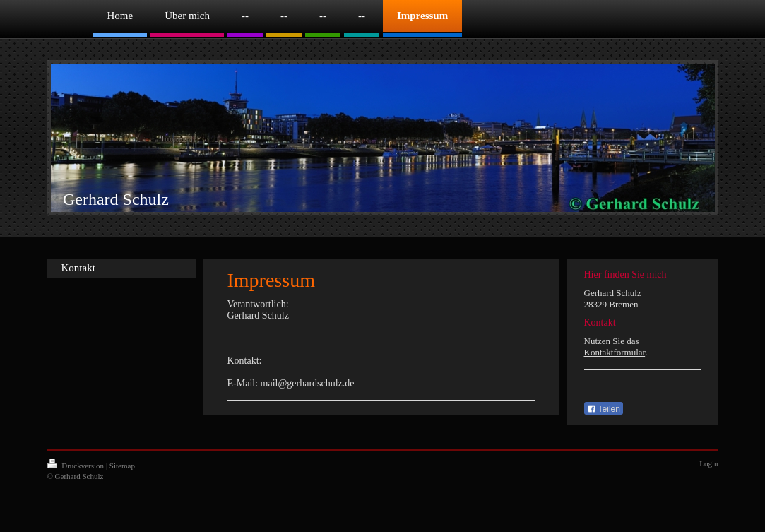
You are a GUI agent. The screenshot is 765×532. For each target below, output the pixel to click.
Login (708, 463)
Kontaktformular (615, 352)
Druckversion (77, 466)
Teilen (604, 409)
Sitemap (122, 466)
